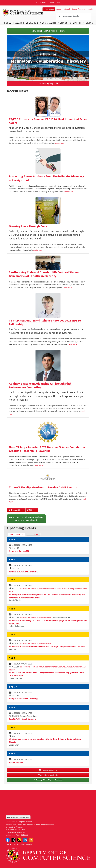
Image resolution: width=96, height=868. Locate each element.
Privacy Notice (27, 844)
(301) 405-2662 (22, 835)
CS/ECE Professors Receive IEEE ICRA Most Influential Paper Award (48, 121)
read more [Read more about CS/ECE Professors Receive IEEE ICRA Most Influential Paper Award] (60, 143)
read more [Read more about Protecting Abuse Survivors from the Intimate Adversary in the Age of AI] (68, 191)
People (7, 23)
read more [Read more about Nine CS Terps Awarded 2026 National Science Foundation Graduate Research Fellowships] (39, 465)
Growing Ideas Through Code (28, 226)
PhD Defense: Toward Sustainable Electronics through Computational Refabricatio (47, 646)
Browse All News (16, 510)
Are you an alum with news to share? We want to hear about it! (26, 519)
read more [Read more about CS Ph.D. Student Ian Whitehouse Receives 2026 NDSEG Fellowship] (73, 344)
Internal (67, 9)
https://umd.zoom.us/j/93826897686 (35, 618)
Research (18, 23)
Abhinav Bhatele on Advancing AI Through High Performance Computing (40, 385)
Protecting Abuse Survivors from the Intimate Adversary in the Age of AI (46, 178)
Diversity (78, 23)
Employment (49, 9)
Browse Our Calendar (48, 770)
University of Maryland (48, 3)
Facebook (8, 840)
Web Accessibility (13, 844)
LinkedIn (25, 840)
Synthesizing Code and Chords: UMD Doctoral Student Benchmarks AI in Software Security (44, 274)
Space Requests (79, 9)
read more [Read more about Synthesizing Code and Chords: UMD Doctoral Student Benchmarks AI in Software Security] (67, 287)
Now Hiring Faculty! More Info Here (48, 31)
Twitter (13, 840)
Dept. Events (17, 534)
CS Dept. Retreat (17, 762)
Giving (89, 23)
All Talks (33, 535)
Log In (90, 9)
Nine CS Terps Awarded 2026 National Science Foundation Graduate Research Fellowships (47, 449)
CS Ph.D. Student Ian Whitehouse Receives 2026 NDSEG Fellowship (45, 322)
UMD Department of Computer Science (22, 12)
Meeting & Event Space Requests (48, 780)
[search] (73, 16)
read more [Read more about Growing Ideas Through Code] (37, 250)
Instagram (19, 840)
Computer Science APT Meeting (23, 571)
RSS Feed (32, 510)
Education (32, 23)
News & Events (48, 23)
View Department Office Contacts (18, 817)
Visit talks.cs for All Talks (48, 775)
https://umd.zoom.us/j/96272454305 (35, 644)
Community (65, 23)
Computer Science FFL (19, 551)
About (59, 9)
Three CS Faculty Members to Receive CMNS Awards (43, 487)
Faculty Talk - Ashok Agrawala (23, 719)
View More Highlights (48, 83)
